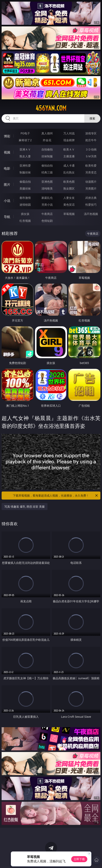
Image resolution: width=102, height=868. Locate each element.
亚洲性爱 (25, 165)
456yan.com (51, 108)
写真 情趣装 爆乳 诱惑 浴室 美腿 (25, 507)
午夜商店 (47, 214)
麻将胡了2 (25, 140)
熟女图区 (69, 188)
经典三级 (47, 172)
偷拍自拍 (47, 165)
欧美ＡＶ (69, 149)
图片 (7, 185)
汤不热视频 (91, 214)
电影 (7, 168)
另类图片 (91, 188)
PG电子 (25, 133)
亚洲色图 (47, 182)
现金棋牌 (69, 140)
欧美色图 (69, 182)
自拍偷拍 (47, 149)
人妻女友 (69, 198)
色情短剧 (47, 221)
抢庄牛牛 (91, 140)
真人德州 (47, 133)
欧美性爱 (91, 165)
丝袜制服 (47, 156)
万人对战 (69, 133)
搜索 (92, 118)
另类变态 (91, 172)
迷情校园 (25, 205)
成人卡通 (69, 165)
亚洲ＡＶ (25, 149)
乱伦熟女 (69, 172)
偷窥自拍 (25, 182)
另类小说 (47, 205)
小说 (7, 201)
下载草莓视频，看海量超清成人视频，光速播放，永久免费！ (56, 496)
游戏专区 (91, 133)
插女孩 (25, 214)
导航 (7, 217)
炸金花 (47, 140)
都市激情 (25, 198)
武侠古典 (91, 198)
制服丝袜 (25, 172)
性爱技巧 (91, 205)
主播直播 (69, 156)
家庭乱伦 (47, 198)
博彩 (7, 136)
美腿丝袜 (25, 188)
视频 (7, 152)
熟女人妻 (25, 156)
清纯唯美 (47, 188)
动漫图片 (91, 182)
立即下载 (79, 859)
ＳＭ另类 (91, 156)
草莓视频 (69, 214)
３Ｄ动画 (91, 149)
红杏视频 (25, 221)
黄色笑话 (69, 205)
